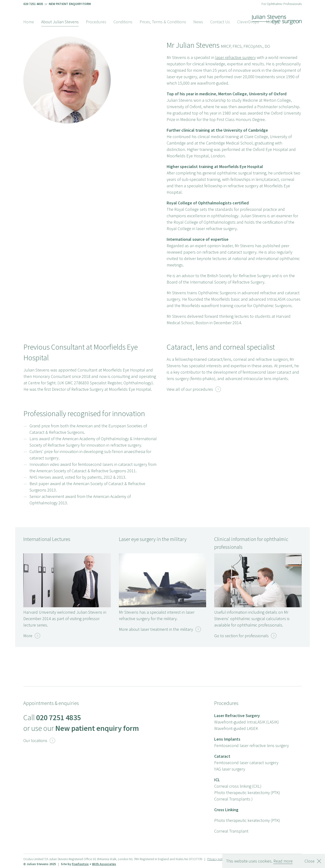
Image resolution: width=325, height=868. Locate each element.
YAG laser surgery (230, 769)
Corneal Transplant (231, 831)
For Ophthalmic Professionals (282, 4)
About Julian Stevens (60, 22)
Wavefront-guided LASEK (236, 728)
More (32, 636)
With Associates (104, 864)
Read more (283, 861)
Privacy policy (217, 859)
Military (272, 22)
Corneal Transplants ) (233, 799)
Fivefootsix (80, 864)
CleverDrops (248, 22)
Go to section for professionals (245, 636)
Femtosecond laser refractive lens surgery (252, 745)
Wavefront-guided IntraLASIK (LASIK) (247, 722)
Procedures (96, 22)
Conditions (123, 22)
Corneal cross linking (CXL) (238, 786)
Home (29, 22)
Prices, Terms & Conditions (163, 22)
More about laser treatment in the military (160, 629)
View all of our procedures (194, 389)
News (198, 22)
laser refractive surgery (235, 57)
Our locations (39, 740)
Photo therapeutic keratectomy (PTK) (247, 793)
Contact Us (220, 22)
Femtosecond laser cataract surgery (246, 763)
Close (310, 861)
